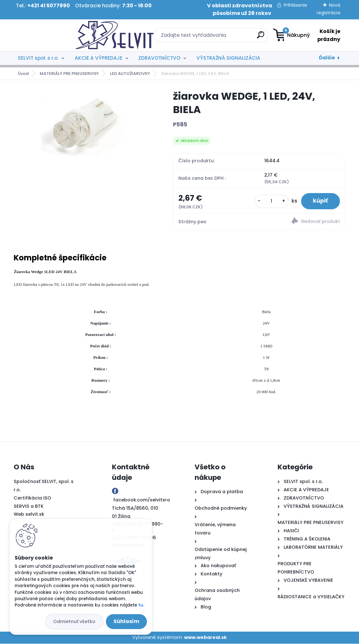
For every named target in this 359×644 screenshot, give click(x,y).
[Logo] (53, 35)
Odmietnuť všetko (74, 621)
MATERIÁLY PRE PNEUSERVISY (69, 74)
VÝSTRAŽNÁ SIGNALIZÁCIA (228, 58)
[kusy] (270, 201)
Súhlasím (126, 621)
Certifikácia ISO (32, 498)
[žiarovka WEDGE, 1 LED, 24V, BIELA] (83, 124)
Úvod (23, 74)
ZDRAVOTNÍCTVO (159, 58)
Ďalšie (327, 58)
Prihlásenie (295, 5)
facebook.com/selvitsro (142, 500)
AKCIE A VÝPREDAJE (99, 58)
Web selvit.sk (29, 515)
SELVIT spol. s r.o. (38, 58)
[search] (219, 37)
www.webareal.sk (205, 638)
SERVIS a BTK (29, 506)
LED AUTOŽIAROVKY (130, 74)
